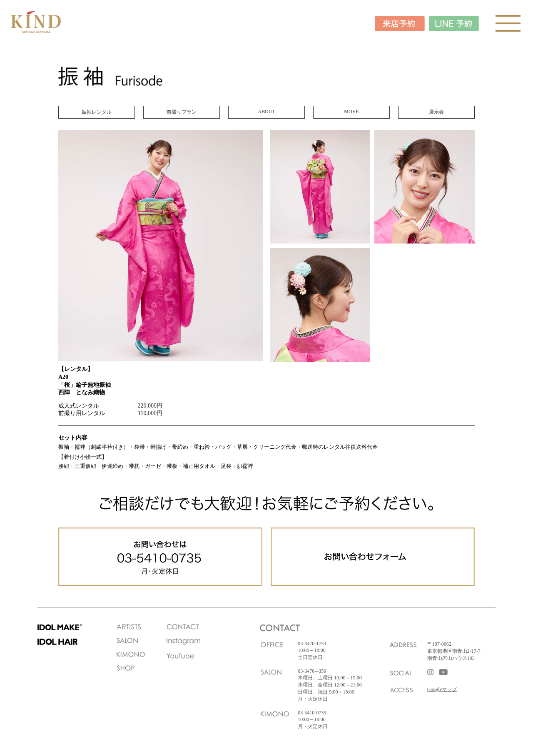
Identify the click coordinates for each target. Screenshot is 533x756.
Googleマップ (442, 689)
